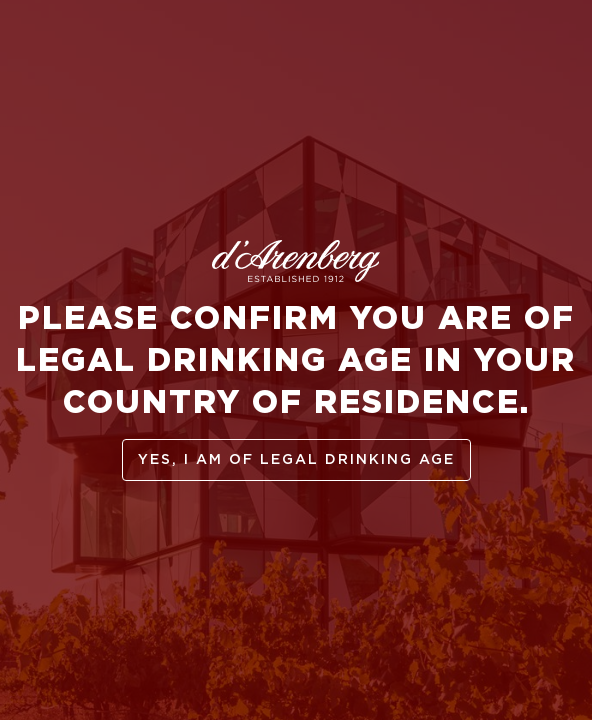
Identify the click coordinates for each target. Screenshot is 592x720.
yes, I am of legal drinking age (296, 460)
